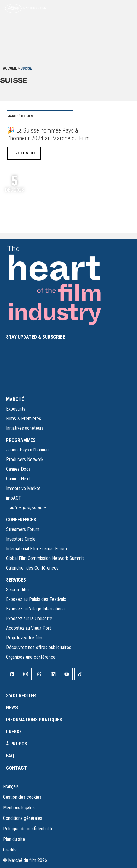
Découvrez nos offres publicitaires (39, 647)
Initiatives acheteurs (25, 428)
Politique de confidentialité (28, 829)
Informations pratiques (34, 720)
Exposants (16, 409)
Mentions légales (19, 808)
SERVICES (16, 580)
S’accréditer (18, 590)
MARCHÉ (15, 399)
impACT (14, 498)
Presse (14, 732)
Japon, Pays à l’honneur (28, 450)
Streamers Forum (23, 529)
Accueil (10, 68)
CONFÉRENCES (21, 520)
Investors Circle (21, 539)
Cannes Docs (18, 469)
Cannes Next (18, 479)
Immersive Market (23, 488)
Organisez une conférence (31, 657)
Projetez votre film (24, 638)
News (12, 708)
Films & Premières (24, 418)
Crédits (10, 850)
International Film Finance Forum (37, 549)
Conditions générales (23, 818)
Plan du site (14, 839)
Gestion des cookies (22, 797)
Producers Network (25, 459)
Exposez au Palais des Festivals (36, 599)
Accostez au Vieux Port (29, 628)
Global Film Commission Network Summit (45, 558)
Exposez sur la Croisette (29, 618)
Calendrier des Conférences (32, 568)
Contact (16, 768)
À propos (17, 744)
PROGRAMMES (21, 440)
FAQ (10, 756)
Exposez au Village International (36, 609)
